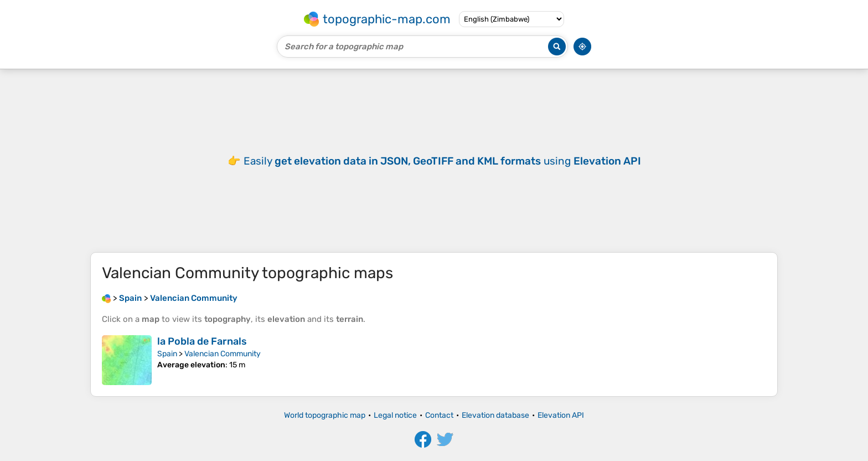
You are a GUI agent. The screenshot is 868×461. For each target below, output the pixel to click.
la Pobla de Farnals (202, 341)
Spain (167, 354)
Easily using (442, 161)
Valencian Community (223, 354)
